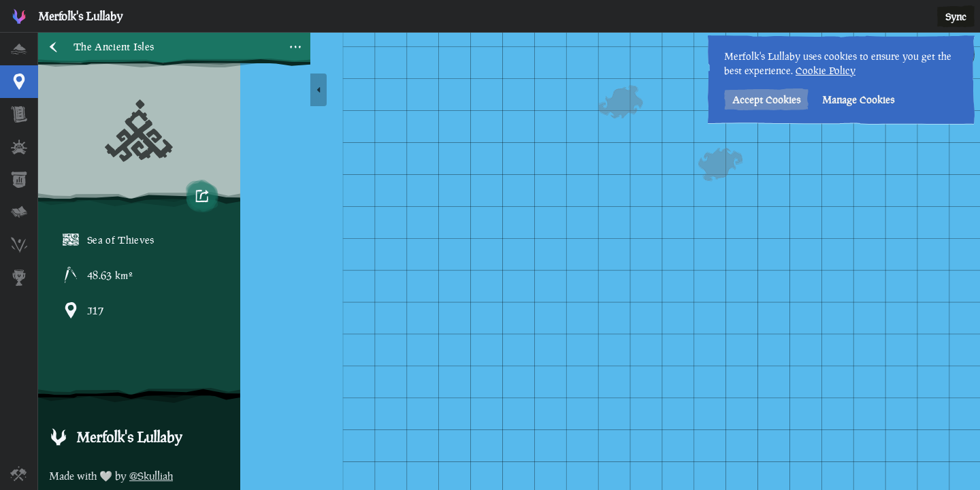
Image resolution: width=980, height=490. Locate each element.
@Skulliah (151, 476)
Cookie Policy (826, 70)
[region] (509, 261)
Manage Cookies (858, 100)
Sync (956, 17)
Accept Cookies (766, 100)
